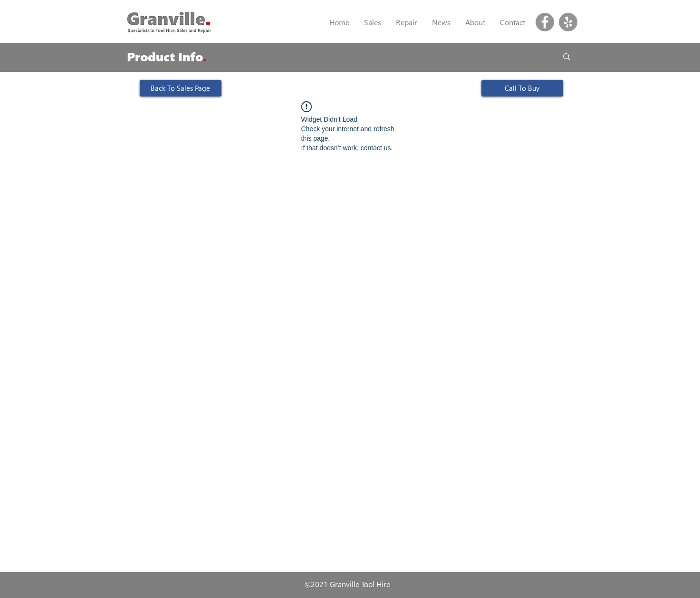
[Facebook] (545, 22)
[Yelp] (568, 22)
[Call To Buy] (522, 88)
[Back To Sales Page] (181, 88)
